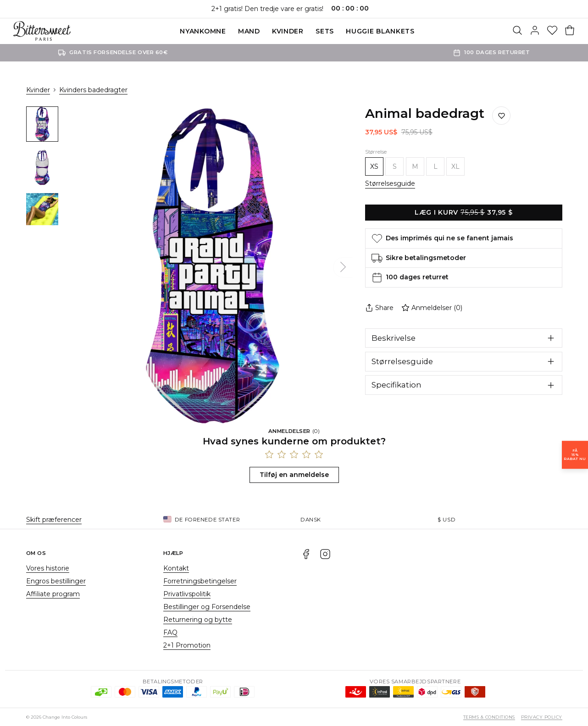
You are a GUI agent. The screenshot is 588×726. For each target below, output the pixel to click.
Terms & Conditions (489, 717)
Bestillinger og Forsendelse (207, 607)
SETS (325, 31)
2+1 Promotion (187, 645)
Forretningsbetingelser (200, 581)
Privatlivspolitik (187, 594)
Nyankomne (203, 31)
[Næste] (343, 267)
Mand (249, 31)
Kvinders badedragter (93, 90)
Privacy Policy (542, 717)
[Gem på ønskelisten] (501, 116)
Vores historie (48, 568)
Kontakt (176, 568)
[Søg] (517, 31)
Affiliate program (53, 594)
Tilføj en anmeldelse (294, 475)
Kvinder (288, 31)
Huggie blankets (380, 31)
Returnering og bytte (198, 620)
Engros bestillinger (56, 581)
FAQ (170, 632)
